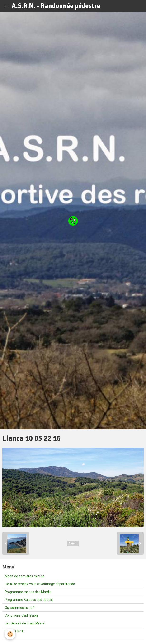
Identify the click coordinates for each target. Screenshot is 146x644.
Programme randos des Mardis (28, 592)
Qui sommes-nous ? (20, 608)
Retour (73, 543)
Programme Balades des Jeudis (29, 600)
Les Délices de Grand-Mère (25, 623)
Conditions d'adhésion (21, 615)
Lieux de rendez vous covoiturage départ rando (40, 584)
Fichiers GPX (14, 631)
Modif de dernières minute (25, 576)
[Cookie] (10, 634)
